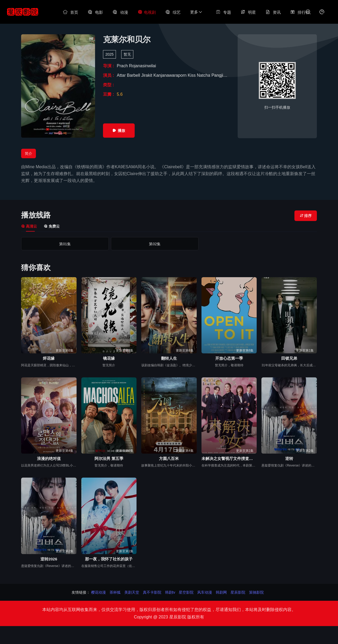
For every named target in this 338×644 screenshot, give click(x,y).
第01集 (50, 244)
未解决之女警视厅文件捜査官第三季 (229, 458)
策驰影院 (256, 592)
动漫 (120, 12)
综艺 (173, 12)
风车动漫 (205, 592)
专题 (223, 12)
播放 (119, 131)
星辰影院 (238, 592)
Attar (122, 75)
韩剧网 (221, 592)
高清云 (29, 226)
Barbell (134, 75)
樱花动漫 (98, 592)
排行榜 (300, 12)
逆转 (289, 458)
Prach (123, 66)
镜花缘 (109, 358)
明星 (248, 12)
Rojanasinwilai (142, 66)
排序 (306, 216)
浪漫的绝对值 (49, 458)
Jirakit (147, 75)
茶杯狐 (115, 592)
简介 (29, 153)
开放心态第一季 (229, 358)
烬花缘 (49, 358)
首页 (71, 12)
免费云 (52, 226)
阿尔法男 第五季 (109, 458)
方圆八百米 (169, 458)
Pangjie (219, 75)
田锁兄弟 (289, 358)
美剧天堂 (132, 592)
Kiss (192, 75)
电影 (95, 12)
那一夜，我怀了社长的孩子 (109, 559)
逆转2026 (49, 559)
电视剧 (147, 12)
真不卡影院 (152, 592)
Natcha (204, 75)
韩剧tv (170, 592)
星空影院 (186, 592)
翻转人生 (169, 358)
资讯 (273, 12)
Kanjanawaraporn (171, 75)
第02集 (110, 244)
